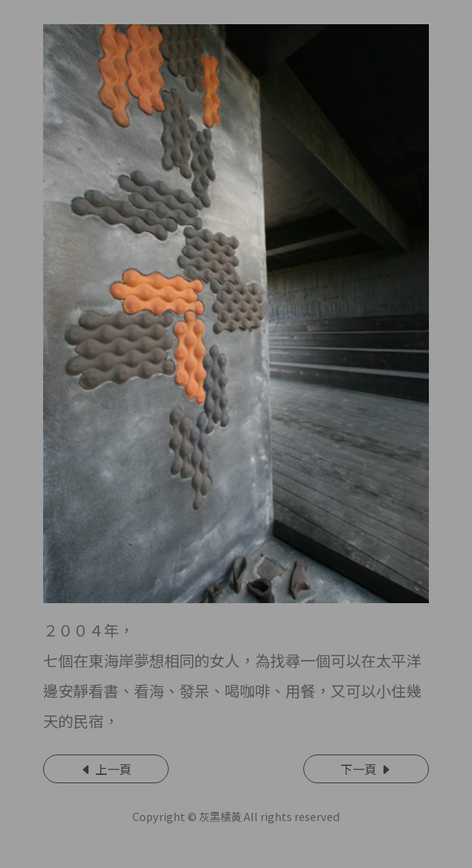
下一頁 (366, 769)
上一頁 (106, 769)
